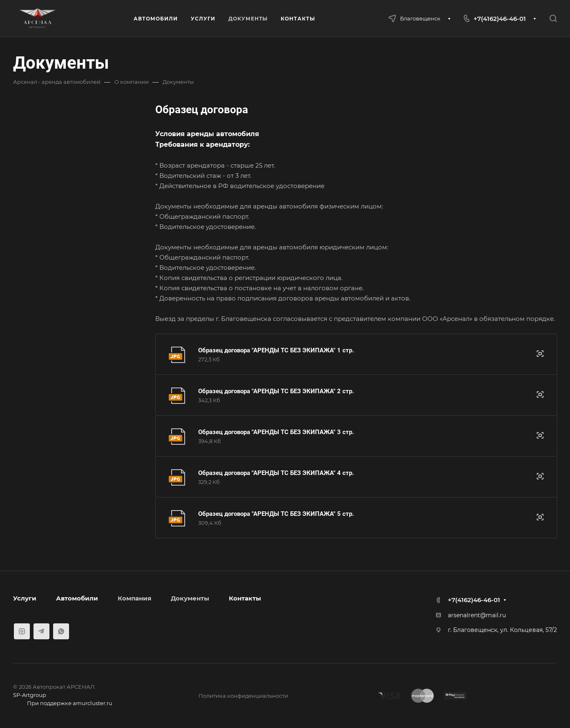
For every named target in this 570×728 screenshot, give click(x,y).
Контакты (245, 598)
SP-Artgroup (30, 695)
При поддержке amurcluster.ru (63, 704)
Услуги (25, 598)
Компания (134, 598)
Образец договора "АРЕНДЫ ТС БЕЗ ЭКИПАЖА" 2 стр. (276, 391)
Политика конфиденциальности (243, 696)
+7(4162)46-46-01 (500, 19)
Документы (190, 598)
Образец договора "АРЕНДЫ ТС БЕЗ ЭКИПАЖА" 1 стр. (276, 350)
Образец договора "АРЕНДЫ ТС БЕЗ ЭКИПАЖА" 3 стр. (276, 432)
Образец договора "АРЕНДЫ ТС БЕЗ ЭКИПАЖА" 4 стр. (276, 473)
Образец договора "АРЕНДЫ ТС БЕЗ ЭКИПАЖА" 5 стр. (276, 514)
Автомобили (77, 598)
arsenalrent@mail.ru (477, 615)
